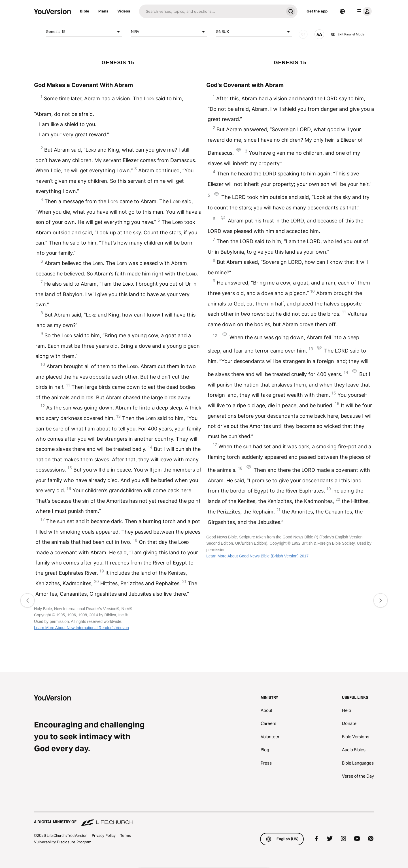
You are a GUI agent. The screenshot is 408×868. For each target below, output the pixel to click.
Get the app (317, 11)
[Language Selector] (342, 11)
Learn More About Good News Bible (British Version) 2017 (257, 556)
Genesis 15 (84, 32)
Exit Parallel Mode (348, 34)
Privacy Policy (104, 835)
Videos (124, 11)
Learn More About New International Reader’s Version (81, 628)
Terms (126, 835)
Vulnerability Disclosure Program (63, 842)
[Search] (212, 11)
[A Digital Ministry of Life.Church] (204, 819)
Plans (103, 11)
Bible (85, 11)
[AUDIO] (303, 34)
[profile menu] (363, 11)
